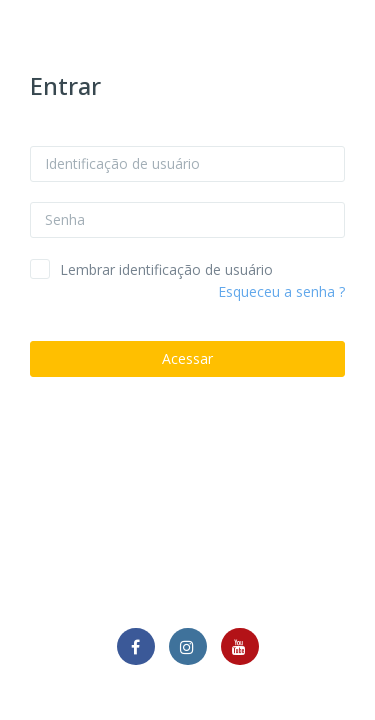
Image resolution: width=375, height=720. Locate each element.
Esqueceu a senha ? (281, 291)
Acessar (187, 358)
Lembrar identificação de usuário (166, 269)
